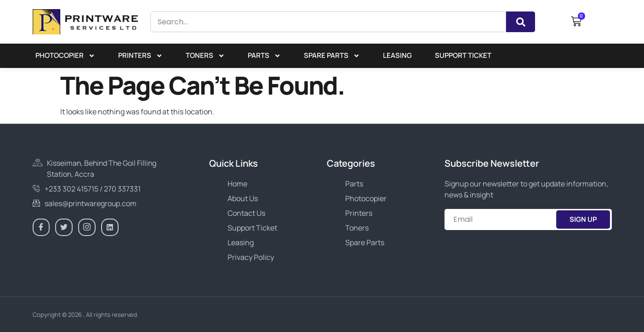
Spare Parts (332, 56)
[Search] (521, 22)
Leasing (397, 55)
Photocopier (65, 56)
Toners (205, 56)
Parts (264, 56)
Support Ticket (463, 55)
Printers (140, 56)
